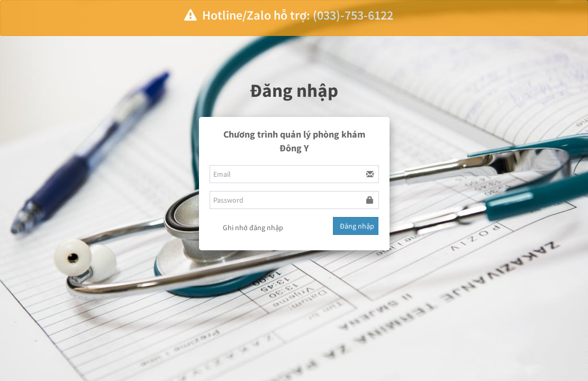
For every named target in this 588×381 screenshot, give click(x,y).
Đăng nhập (357, 226)
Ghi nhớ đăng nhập (246, 229)
